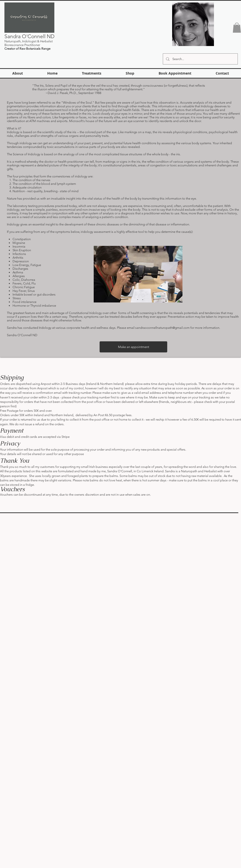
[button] (237, 28)
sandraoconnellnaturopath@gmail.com (162, 328)
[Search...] (200, 59)
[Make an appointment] (133, 347)
